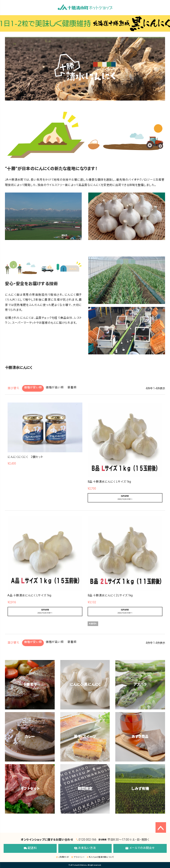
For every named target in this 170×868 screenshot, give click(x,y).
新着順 (72, 387)
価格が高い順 (55, 387)
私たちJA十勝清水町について (100, 857)
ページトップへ (161, 827)
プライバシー (78, 857)
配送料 (30, 848)
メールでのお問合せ (140, 848)
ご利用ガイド (63, 857)
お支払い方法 (85, 848)
